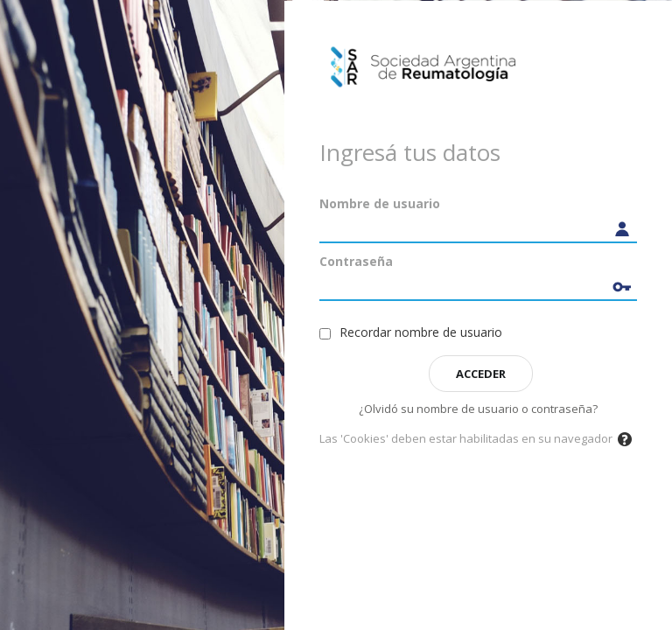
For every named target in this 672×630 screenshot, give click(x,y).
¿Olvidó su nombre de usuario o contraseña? (478, 409)
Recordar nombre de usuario (421, 332)
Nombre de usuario (380, 203)
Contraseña (356, 261)
